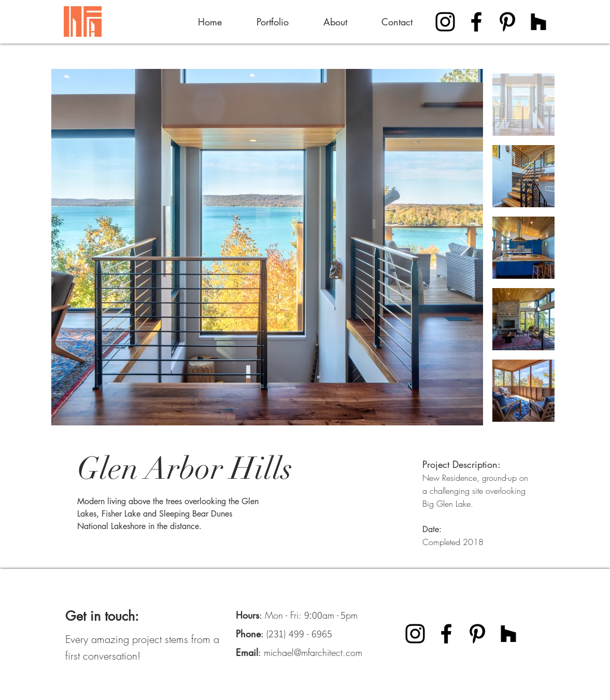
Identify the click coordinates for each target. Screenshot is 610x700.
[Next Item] (465, 247)
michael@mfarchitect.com (313, 652)
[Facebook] (476, 22)
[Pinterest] (507, 22)
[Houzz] (538, 22)
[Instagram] (445, 22)
